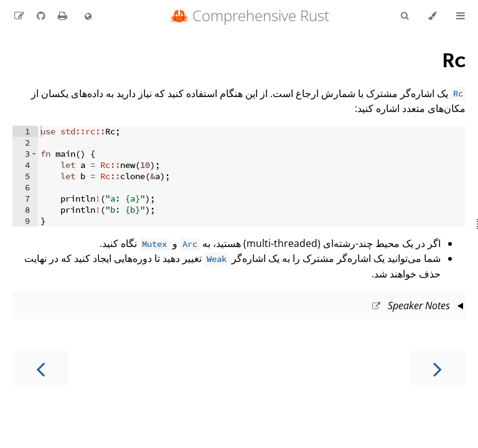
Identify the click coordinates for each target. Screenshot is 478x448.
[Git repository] (40, 16)
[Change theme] (432, 16)
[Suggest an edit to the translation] (19, 16)
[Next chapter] (40, 368)
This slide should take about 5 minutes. (239, 307)
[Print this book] (61, 16)
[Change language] (88, 17)
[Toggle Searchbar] (405, 16)
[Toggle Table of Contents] (461, 16)
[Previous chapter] (438, 368)
